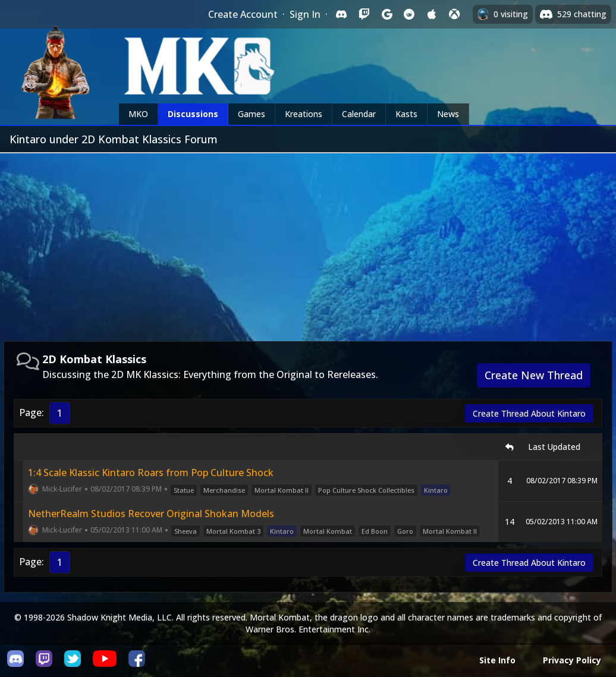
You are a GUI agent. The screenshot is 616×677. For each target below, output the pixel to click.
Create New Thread (534, 375)
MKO (138, 114)
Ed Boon (375, 531)
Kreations (304, 114)
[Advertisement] (308, 243)
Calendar (359, 114)
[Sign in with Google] (386, 14)
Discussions (193, 114)
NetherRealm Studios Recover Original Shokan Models (151, 514)
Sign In (305, 14)
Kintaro (436, 490)
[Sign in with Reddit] (409, 14)
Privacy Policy (572, 660)
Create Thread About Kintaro (529, 413)
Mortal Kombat (328, 531)
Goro (405, 531)
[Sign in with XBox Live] (454, 14)
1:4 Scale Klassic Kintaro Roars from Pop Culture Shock (151, 473)
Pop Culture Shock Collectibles (366, 490)
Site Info (497, 660)
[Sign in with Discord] (341, 14)
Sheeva (186, 531)
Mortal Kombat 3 (233, 531)
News (448, 114)
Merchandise (224, 490)
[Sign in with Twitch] (364, 14)
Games (252, 114)
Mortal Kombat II (282, 490)
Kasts (406, 114)
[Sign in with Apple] (432, 14)
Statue (184, 490)
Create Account (243, 14)
